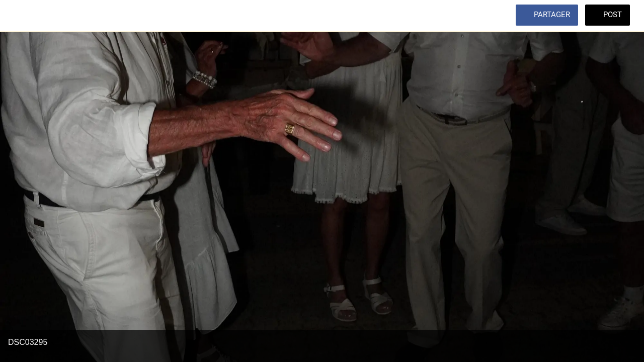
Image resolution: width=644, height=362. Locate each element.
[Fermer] (16, 16)
